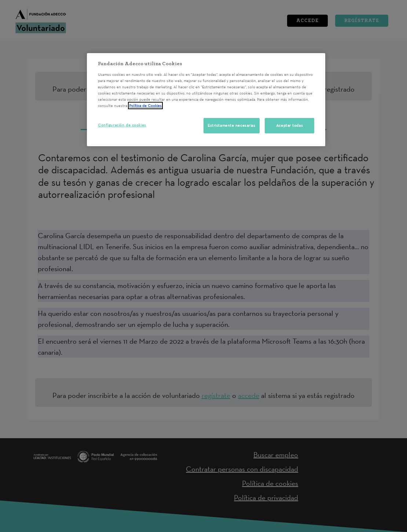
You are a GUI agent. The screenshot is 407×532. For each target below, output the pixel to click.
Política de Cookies (145, 106)
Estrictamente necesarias (232, 125)
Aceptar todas (289, 125)
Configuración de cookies (122, 125)
